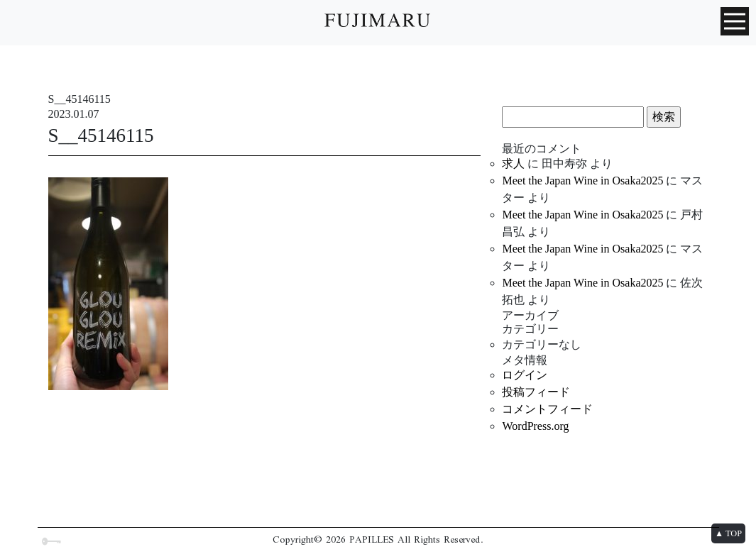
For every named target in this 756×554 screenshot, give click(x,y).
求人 (513, 164)
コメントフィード (547, 409)
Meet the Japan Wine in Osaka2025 (582, 181)
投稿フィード (536, 392)
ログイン (525, 375)
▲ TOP (728, 533)
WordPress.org (535, 426)
